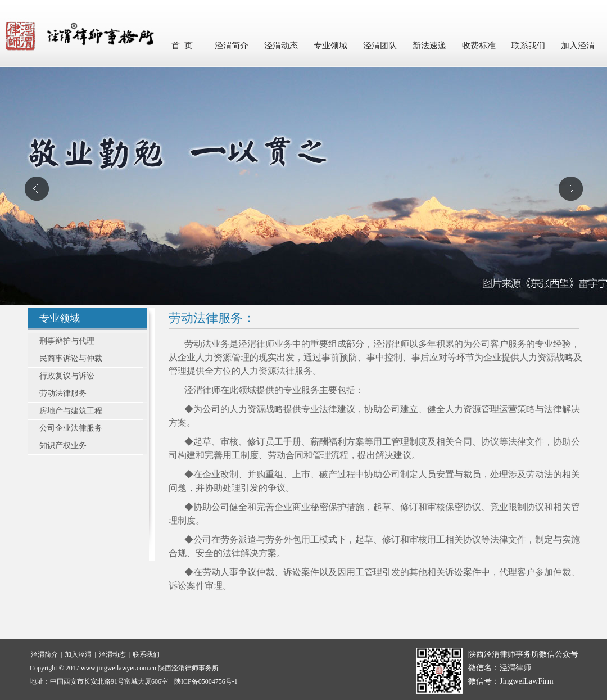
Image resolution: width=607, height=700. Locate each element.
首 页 (182, 46)
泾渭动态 (281, 46)
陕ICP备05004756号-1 (206, 681)
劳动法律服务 (63, 393)
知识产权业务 (63, 446)
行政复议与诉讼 (67, 376)
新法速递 (429, 46)
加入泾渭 (578, 46)
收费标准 (479, 46)
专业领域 (330, 46)
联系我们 (528, 46)
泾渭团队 (380, 46)
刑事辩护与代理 (67, 341)
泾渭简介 (232, 46)
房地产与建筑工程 (71, 411)
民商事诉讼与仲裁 (71, 358)
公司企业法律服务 (71, 428)
